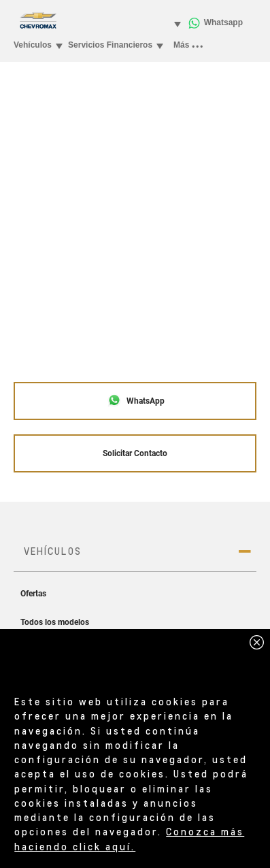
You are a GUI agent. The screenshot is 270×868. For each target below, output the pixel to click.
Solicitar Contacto (135, 453)
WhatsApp (136, 400)
